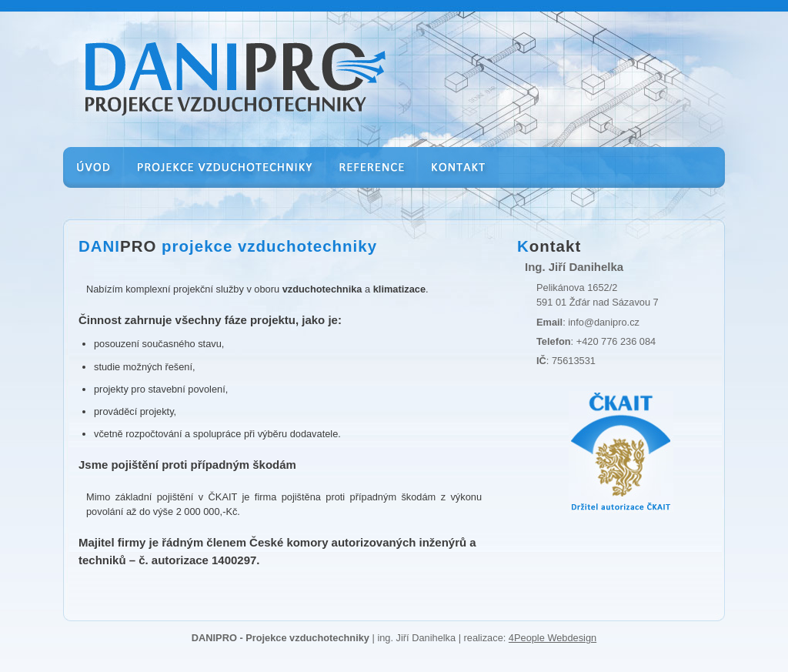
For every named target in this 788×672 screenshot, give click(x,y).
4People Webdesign (553, 638)
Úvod (93, 178)
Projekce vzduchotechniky (225, 178)
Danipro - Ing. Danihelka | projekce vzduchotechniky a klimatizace (208, 53)
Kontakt (458, 178)
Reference (372, 178)
